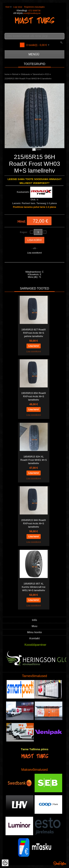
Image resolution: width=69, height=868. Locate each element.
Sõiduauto (25, 74)
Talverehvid (38, 74)
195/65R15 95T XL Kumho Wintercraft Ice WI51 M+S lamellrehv (34, 587)
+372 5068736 (34, 11)
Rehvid (15, 74)
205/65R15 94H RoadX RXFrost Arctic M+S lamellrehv (33, 523)
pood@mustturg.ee (32, 13)
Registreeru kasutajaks (34, 7)
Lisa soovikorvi (34, 253)
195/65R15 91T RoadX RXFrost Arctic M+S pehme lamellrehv (34, 333)
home (7, 74)
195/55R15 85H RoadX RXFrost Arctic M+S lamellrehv (33, 396)
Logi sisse (18, 7)
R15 (47, 74)
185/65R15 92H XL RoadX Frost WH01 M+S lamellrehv (34, 460)
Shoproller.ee (60, 863)
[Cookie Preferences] (5, 863)
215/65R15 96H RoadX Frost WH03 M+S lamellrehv (28, 79)
